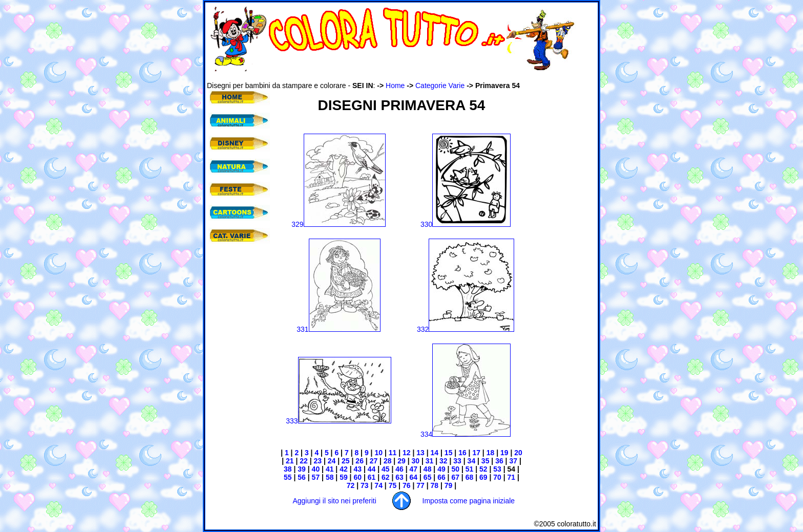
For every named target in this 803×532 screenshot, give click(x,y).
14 (435, 453)
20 (517, 453)
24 (331, 461)
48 (428, 469)
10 (378, 453)
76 (405, 485)
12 (407, 453)
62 (386, 477)
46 (399, 469)
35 (484, 461)
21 (289, 461)
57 (315, 477)
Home (395, 86)
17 (476, 453)
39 (300, 469)
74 (377, 485)
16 (462, 453)
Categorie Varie (440, 86)
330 (466, 224)
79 (449, 485)
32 (442, 461)
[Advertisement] (393, 76)
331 (338, 329)
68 (468, 477)
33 (456, 461)
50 (455, 469)
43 (357, 469)
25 (344, 461)
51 (468, 469)
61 (371, 477)
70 (496, 477)
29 (400, 461)
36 (498, 461)
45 (386, 469)
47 (414, 469)
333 (338, 421)
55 (288, 477)
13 (420, 453)
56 (300, 477)
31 (430, 461)
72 (351, 485)
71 (510, 477)
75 (392, 485)
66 (441, 477)
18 (491, 453)
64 (414, 477)
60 (357, 477)
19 (503, 453)
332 (466, 329)
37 (512, 461)
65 (426, 477)
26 (360, 461)
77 (419, 485)
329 (338, 224)
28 (388, 461)
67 (455, 477)
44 (372, 469)
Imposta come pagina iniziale (469, 501)
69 (482, 477)
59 (342, 477)
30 (415, 461)
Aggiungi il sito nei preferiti (334, 501)
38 (288, 469)
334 (466, 434)
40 (315, 469)
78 (434, 485)
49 (441, 469)
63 (399, 477)
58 (330, 477)
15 (447, 453)
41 (329, 469)
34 (470, 461)
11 (393, 453)
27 (374, 461)
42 (342, 469)
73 (363, 485)
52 (483, 469)
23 (317, 461)
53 (496, 469)
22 (304, 461)
